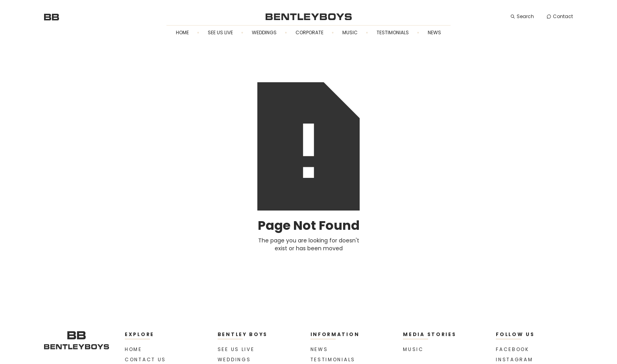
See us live (220, 32)
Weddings (264, 32)
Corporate (309, 32)
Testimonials (393, 32)
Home (182, 32)
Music (350, 32)
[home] (52, 17)
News (434, 32)
